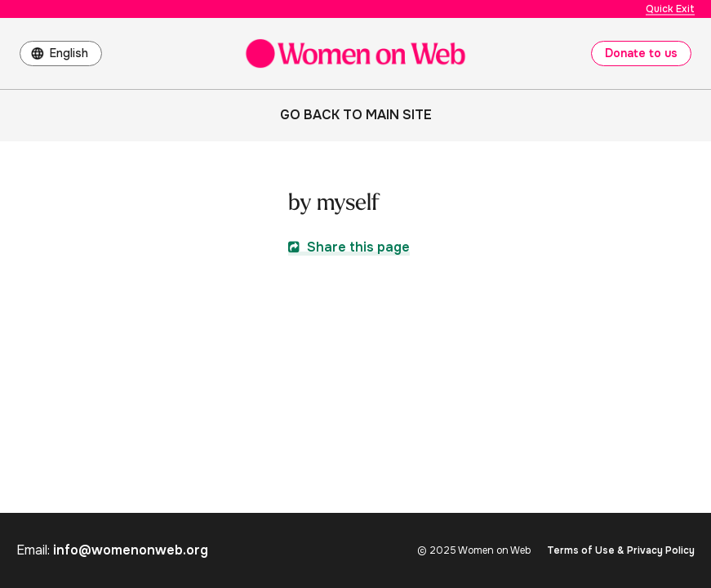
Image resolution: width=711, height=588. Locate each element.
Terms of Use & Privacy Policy (621, 550)
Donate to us (641, 53)
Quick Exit (670, 9)
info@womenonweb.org (131, 550)
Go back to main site (356, 115)
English (69, 53)
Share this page (349, 247)
